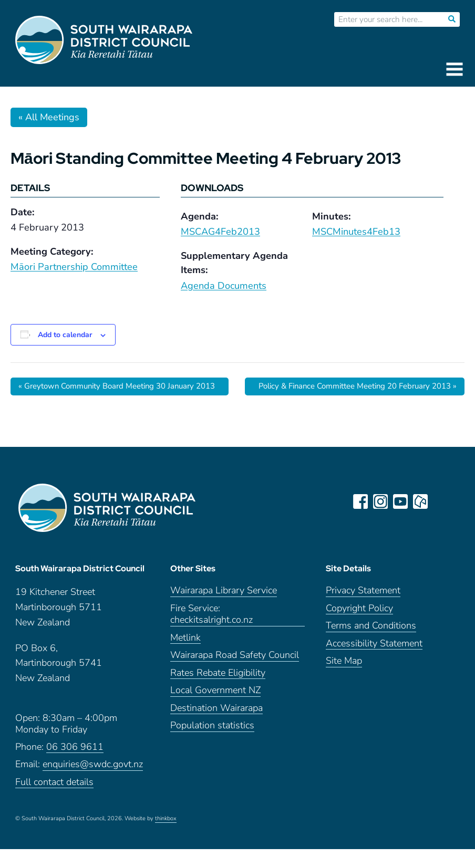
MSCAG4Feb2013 (220, 232)
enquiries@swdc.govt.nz (93, 783)
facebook (362, 513)
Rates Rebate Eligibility (218, 692)
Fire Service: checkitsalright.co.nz (211, 633)
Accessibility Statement (374, 662)
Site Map (344, 680)
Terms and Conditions (371, 645)
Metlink (185, 657)
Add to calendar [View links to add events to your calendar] (65, 335)
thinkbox (166, 838)
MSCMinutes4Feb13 (356, 232)
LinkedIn (442, 513)
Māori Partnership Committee (74, 267)
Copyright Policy (359, 627)
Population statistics (212, 744)
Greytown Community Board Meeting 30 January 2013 (113, 392)
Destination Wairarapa (216, 727)
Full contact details (54, 801)
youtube (402, 513)
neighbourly (422, 513)
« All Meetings (49, 117)
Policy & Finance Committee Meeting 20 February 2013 (341, 392)
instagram (382, 513)
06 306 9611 (75, 766)
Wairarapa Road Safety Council (235, 674)
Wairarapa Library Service (224, 609)
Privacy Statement (363, 609)
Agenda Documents (224, 286)
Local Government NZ (215, 709)
